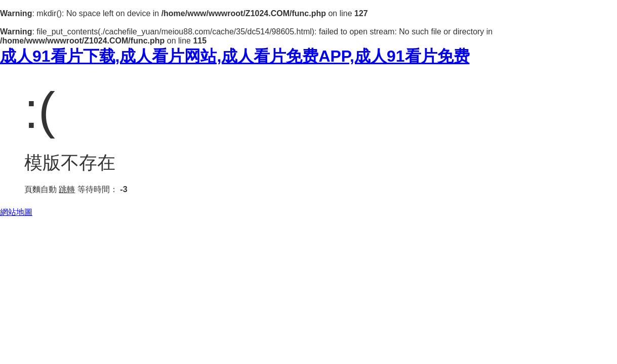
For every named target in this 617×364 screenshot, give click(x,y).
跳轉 (67, 189)
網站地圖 (16, 212)
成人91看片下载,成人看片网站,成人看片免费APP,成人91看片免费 (235, 56)
